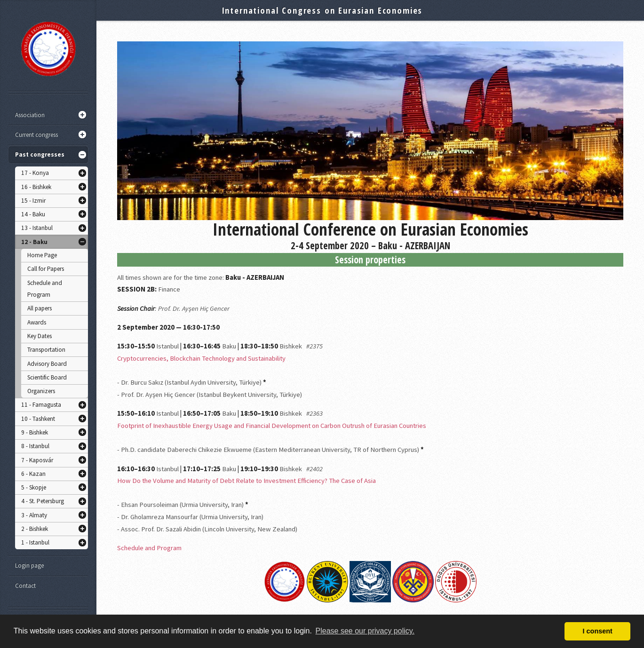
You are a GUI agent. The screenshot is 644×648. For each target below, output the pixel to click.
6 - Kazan (33, 474)
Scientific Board (47, 377)
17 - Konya (35, 173)
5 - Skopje (34, 487)
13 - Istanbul (37, 228)
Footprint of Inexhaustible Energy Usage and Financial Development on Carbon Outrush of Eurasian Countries (272, 426)
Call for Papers (46, 269)
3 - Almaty (34, 515)
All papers (40, 308)
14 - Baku (33, 214)
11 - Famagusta (41, 405)
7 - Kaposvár (37, 460)
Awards (37, 322)
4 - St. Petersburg (43, 501)
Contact (25, 586)
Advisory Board (47, 364)
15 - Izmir (33, 201)
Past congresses (40, 154)
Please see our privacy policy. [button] (365, 631)
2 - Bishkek (35, 529)
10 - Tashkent (38, 419)
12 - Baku (34, 242)
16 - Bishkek (36, 187)
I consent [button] (598, 631)
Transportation (46, 350)
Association (30, 115)
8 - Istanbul (35, 446)
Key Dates (40, 336)
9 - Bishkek (35, 432)
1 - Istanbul (35, 542)
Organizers (41, 391)
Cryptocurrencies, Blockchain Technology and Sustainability (201, 358)
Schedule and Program (45, 289)
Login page (29, 565)
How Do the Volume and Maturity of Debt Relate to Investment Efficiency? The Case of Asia (246, 481)
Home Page (42, 255)
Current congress (36, 135)
